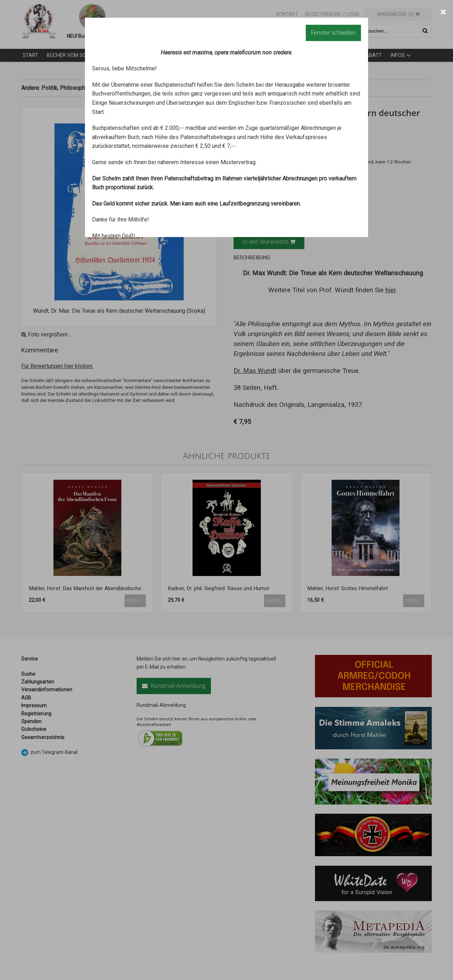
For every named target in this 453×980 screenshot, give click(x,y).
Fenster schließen (333, 33)
